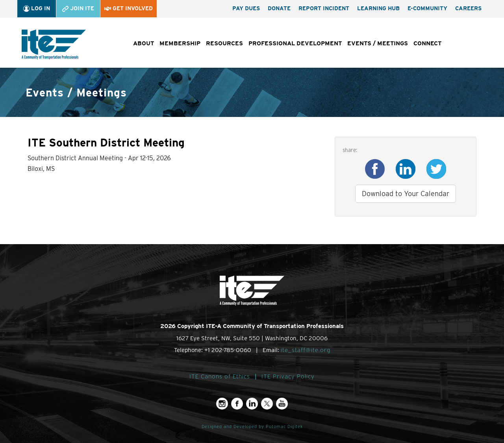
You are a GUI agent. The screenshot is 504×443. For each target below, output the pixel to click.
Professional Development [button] (295, 43)
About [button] (144, 43)
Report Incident (324, 8)
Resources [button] (224, 43)
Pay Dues (246, 8)
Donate (279, 8)
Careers (468, 8)
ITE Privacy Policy (288, 376)
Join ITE (78, 8)
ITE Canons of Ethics (220, 376)
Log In (37, 8)
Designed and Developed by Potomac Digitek (252, 427)
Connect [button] (427, 43)
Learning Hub (378, 8)
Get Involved (129, 8)
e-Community (427, 8)
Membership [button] (180, 43)
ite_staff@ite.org (306, 350)
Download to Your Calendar (406, 194)
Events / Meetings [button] (378, 43)
